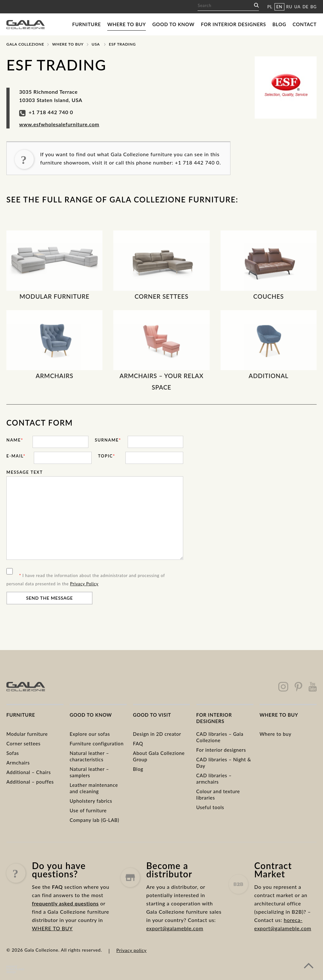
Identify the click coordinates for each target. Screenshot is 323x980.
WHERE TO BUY (52, 944)
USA (96, 44)
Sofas (13, 753)
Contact (305, 24)
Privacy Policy (84, 584)
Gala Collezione (25, 44)
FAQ (138, 743)
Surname (108, 440)
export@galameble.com (175, 954)
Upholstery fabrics (91, 801)
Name (15, 440)
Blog (279, 24)
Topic (107, 456)
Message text (25, 472)
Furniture (86, 24)
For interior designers (233, 24)
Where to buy (127, 24)
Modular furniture (27, 734)
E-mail (16, 456)
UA (297, 7)
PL (270, 7)
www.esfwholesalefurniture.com (59, 124)
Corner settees (23, 743)
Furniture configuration (97, 743)
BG (314, 7)
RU (289, 7)
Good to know (173, 24)
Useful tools (210, 807)
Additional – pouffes (30, 782)
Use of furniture (88, 810)
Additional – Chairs (29, 772)
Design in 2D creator (157, 734)
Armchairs (18, 763)
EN (279, 7)
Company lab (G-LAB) (94, 820)
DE (306, 7)
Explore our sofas (90, 734)
